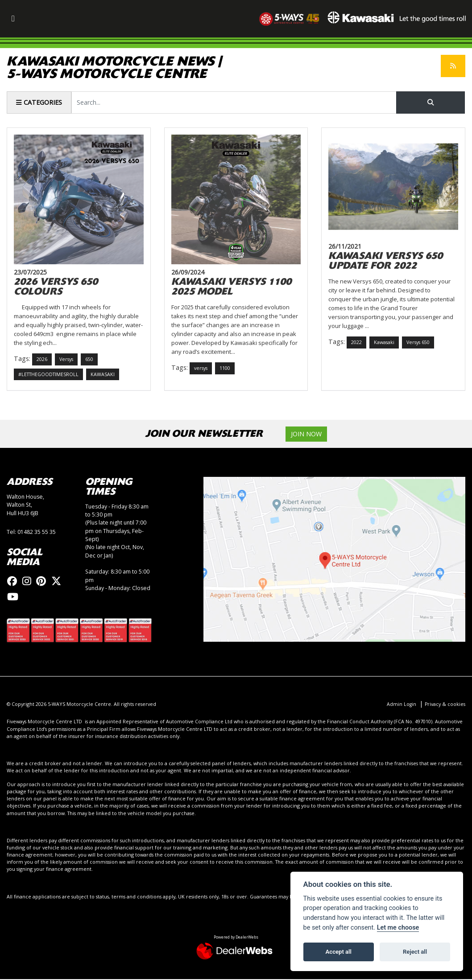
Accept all (339, 952)
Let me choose (398, 928)
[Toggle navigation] (13, 19)
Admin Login (401, 704)
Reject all (415, 952)
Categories (39, 102)
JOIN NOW (306, 434)
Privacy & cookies (445, 704)
